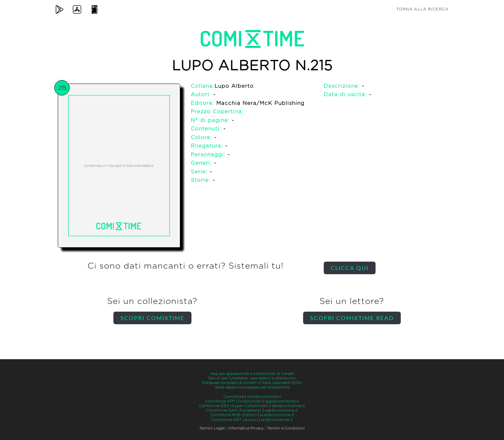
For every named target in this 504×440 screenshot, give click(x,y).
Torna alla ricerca (422, 9)
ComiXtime (234, 397)
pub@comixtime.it (277, 415)
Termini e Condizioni (286, 428)
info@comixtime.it (264, 397)
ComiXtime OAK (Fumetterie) (234, 410)
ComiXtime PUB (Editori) (234, 415)
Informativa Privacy (246, 428)
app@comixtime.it (282, 401)
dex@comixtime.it (288, 406)
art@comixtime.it (277, 420)
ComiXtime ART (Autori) (235, 420)
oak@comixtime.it (281, 410)
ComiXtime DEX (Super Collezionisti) (234, 406)
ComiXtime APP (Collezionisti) (234, 401)
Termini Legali (212, 428)
